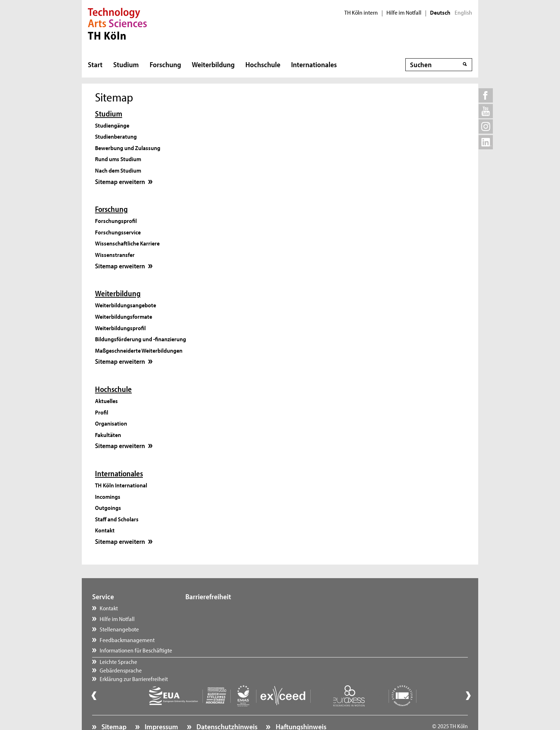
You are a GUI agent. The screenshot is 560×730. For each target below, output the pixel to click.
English (463, 13)
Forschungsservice (118, 232)
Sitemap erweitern (125, 182)
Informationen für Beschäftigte (136, 650)
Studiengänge (112, 125)
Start (95, 64)
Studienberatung (116, 136)
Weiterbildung (213, 64)
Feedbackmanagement (127, 640)
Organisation (111, 423)
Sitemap (113, 707)
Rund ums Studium (118, 159)
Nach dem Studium (118, 170)
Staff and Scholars (117, 519)
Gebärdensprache (214, 619)
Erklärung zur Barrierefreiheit (227, 629)
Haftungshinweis (300, 707)
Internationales (314, 64)
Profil (102, 412)
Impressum (161, 707)
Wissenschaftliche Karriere (127, 243)
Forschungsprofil (116, 220)
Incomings (108, 496)
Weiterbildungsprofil (120, 328)
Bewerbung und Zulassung (128, 148)
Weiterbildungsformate (124, 316)
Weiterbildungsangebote (126, 305)
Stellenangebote (119, 629)
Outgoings (108, 507)
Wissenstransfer (115, 254)
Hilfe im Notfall (404, 13)
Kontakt (105, 530)
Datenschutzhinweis (226, 707)
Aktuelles (106, 401)
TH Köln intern (361, 13)
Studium (126, 64)
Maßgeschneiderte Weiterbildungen (139, 350)
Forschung (165, 64)
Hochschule (263, 64)
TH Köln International (121, 485)
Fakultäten (108, 434)
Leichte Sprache (211, 608)
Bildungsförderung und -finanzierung (141, 339)
